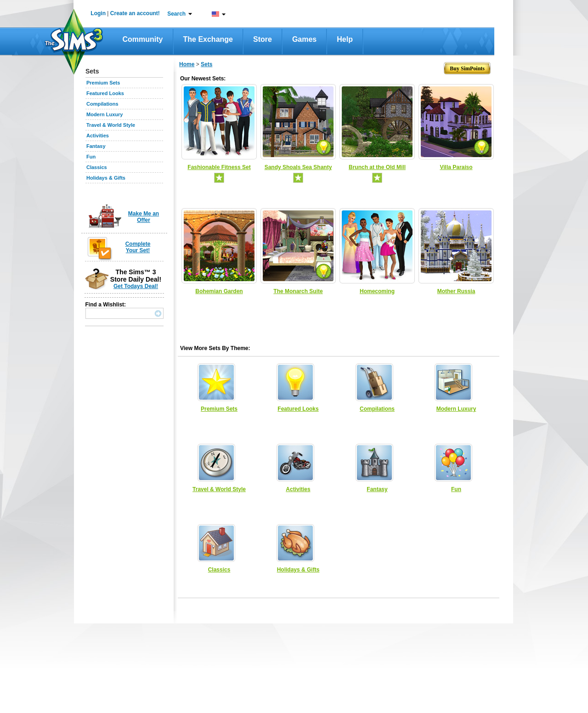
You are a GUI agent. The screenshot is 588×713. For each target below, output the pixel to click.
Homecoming (377, 291)
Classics (97, 167)
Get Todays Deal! (136, 286)
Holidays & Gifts (106, 178)
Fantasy (96, 146)
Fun (91, 157)
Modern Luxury (105, 114)
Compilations (102, 104)
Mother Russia (456, 291)
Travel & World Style (111, 125)
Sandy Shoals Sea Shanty (298, 167)
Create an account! (135, 13)
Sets (206, 64)
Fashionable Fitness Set (219, 167)
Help (345, 39)
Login (98, 13)
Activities (98, 136)
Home (187, 64)
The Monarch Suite (298, 291)
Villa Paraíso (456, 167)
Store (263, 39)
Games (304, 39)
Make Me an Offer (144, 217)
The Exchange (208, 39)
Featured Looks (105, 93)
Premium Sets (103, 83)
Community (143, 39)
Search (176, 14)
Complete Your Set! (138, 247)
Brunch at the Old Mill (377, 167)
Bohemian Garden (219, 291)
